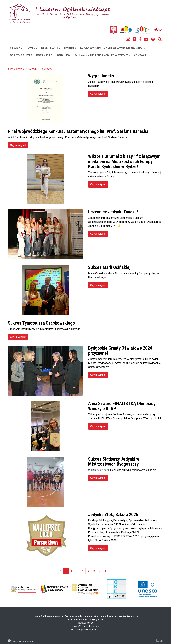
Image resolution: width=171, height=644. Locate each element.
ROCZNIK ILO (44, 55)
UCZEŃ (32, 48)
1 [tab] (78, 604)
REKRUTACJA (51, 48)
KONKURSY (63, 55)
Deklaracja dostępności (23, 641)
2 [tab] (83, 604)
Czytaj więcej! (98, 94)
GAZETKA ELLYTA (21, 55)
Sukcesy (47, 69)
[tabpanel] (23, 589)
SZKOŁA (16, 48)
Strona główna (16, 69)
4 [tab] (93, 604)
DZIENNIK (70, 48)
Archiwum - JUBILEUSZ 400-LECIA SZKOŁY (102, 55)
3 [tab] (88, 604)
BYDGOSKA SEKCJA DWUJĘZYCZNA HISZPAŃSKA (112, 48)
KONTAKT (140, 55)
